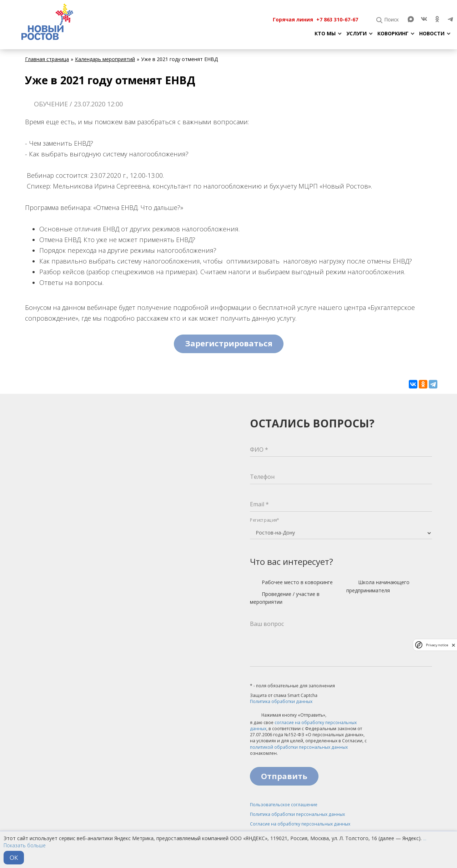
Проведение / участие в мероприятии (285, 598)
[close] (453, 645)
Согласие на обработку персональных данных (300, 824)
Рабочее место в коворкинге (291, 583)
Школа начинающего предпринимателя (378, 586)
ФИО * (259, 450)
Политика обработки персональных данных (297, 814)
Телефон (262, 477)
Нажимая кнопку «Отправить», (288, 716)
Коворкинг (393, 33)
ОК (14, 857)
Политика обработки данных (281, 701)
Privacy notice (437, 645)
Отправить (284, 776)
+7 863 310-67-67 (337, 19)
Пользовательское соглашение (284, 805)
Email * (259, 504)
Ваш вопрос (267, 624)
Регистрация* (265, 520)
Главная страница (47, 59)
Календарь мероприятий (105, 59)
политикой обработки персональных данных (299, 747)
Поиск (391, 19)
